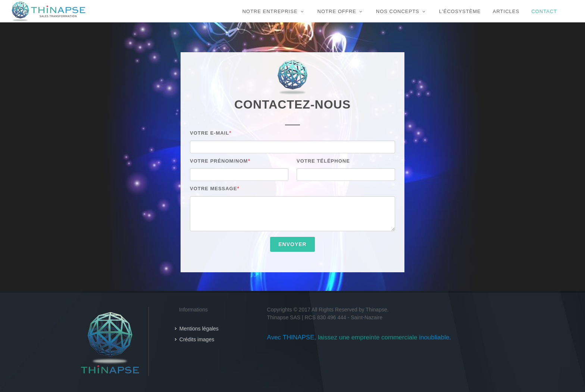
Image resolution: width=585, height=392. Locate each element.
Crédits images (197, 339)
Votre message (213, 189)
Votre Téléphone (323, 161)
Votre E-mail (209, 133)
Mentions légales (199, 329)
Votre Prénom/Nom (219, 161)
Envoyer (292, 244)
